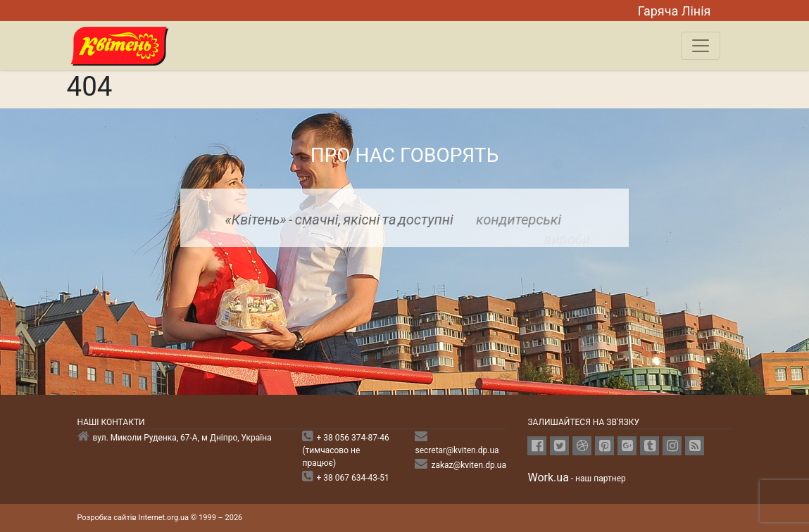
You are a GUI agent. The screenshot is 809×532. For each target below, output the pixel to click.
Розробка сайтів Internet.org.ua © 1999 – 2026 (160, 518)
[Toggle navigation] (701, 46)
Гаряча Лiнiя (675, 11)
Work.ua (548, 477)
